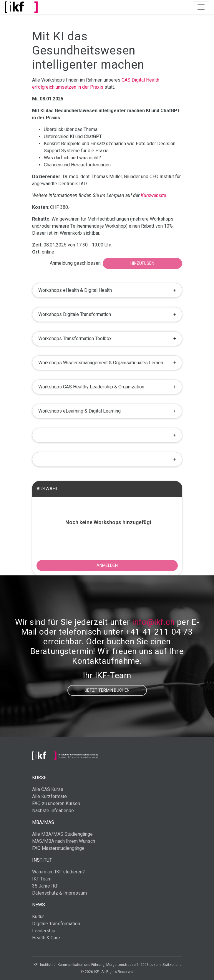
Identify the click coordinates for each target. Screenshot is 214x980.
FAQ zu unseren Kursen (56, 803)
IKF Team (42, 879)
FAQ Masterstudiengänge (58, 848)
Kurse (39, 778)
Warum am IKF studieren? (58, 872)
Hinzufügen (142, 263)
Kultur (38, 917)
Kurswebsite (153, 195)
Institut (42, 860)
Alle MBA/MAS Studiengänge (62, 834)
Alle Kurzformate (49, 796)
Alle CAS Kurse (48, 789)
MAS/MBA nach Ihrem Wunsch (64, 841)
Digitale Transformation (56, 924)
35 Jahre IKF (45, 886)
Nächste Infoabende (53, 811)
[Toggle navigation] (201, 7)
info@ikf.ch (153, 622)
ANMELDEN (107, 565)
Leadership (44, 931)
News (39, 905)
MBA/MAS (43, 822)
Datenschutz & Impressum (59, 893)
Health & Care (46, 938)
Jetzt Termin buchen (107, 690)
